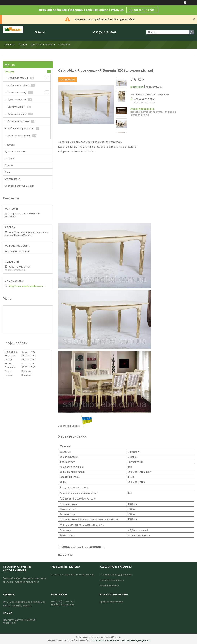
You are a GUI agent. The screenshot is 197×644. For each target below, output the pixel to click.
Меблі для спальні (18, 78)
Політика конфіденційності (135, 640)
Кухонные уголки (110, 586)
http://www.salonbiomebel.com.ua (27, 286)
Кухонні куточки (17, 100)
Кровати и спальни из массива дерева (73, 574)
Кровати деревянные (112, 580)
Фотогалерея (12, 179)
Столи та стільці (17, 92)
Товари (22, 45)
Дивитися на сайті (142, 10)
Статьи (9, 165)
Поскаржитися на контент (105, 640)
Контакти (64, 45)
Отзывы (10, 158)
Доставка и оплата (16, 151)
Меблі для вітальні (18, 85)
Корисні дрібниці (17, 114)
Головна (10, 45)
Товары (9, 71)
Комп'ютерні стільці (19, 136)
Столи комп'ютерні (19, 121)
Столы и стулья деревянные (116, 574)
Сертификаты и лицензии (19, 186)
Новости (10, 145)
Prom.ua (117, 637)
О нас (8, 172)
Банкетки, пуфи (16, 107)
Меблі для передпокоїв (21, 128)
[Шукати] (192, 32)
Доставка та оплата (43, 45)
